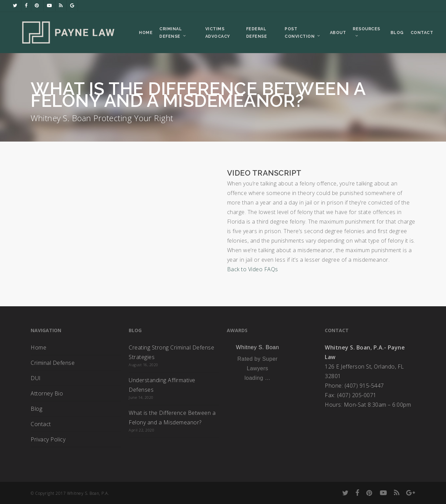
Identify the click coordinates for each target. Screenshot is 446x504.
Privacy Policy (48, 439)
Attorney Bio (47, 393)
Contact (41, 424)
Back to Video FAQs (253, 269)
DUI (36, 378)
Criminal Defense (53, 363)
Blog (36, 409)
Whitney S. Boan (258, 347)
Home (38, 347)
